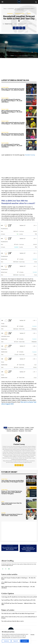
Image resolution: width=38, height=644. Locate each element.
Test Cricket (28, 431)
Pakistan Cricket (29, 429)
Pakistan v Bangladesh (12, 431)
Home (5, 9)
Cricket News (11, 9)
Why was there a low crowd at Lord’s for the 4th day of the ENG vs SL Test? (10, 548)
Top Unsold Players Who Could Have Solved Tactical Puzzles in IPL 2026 (18, 600)
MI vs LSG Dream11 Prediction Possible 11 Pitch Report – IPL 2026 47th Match (13, 89)
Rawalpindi (21, 431)
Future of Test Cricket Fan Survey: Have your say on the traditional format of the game (12, 492)
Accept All (25, 641)
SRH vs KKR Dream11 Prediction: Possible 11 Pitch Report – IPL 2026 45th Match (12, 112)
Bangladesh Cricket (20, 14)
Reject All (16, 641)
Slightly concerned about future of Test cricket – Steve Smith (12, 515)
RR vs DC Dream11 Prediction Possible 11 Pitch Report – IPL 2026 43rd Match (13, 134)
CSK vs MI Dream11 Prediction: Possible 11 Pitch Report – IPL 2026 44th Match (13, 123)
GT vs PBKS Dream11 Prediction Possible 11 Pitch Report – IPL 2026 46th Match (12, 101)
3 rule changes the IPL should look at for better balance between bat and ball (19, 597)
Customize (6, 641)
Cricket (32, 428)
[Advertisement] (19, 167)
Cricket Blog (8, 429)
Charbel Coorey (8, 24)
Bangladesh (10, 14)
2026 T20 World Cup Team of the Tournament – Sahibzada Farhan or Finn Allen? (19, 604)
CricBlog (29, 14)
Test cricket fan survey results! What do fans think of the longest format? (13, 481)
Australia (3, 513)
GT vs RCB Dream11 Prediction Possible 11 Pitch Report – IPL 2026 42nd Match (12, 146)
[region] (15, 637)
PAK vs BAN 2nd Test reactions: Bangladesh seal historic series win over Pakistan (28, 549)
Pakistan (22, 429)
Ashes (3, 502)
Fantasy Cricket (5, 87)
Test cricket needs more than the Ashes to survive (11, 504)
